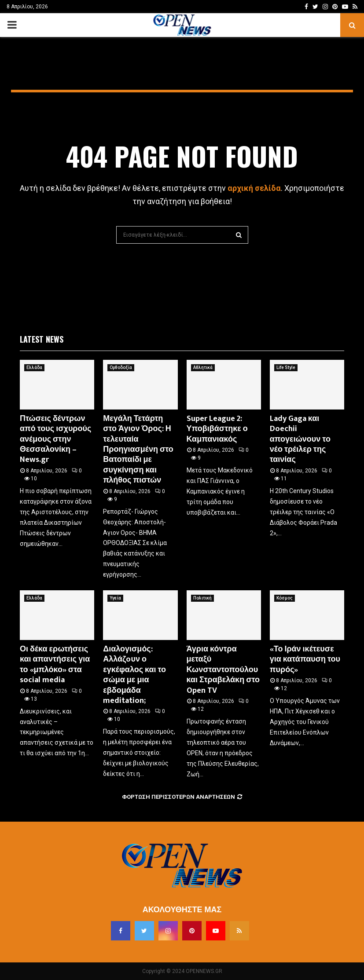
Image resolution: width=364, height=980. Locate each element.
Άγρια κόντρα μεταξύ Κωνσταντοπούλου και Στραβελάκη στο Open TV (223, 670)
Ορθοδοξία (121, 367)
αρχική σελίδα (254, 188)
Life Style (286, 367)
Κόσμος (285, 598)
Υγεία (115, 598)
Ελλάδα (34, 367)
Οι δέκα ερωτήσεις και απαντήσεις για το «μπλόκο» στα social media (55, 665)
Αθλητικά (203, 367)
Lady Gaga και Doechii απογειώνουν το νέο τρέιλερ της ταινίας (300, 439)
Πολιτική (202, 598)
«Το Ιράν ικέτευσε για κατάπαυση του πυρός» (305, 660)
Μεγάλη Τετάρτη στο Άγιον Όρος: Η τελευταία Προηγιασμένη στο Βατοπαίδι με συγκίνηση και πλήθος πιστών (138, 450)
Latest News (42, 339)
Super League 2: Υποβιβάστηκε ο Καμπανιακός (217, 429)
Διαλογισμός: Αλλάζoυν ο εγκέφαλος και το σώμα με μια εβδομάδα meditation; (134, 675)
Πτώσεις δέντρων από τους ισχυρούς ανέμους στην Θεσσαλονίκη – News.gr (55, 439)
